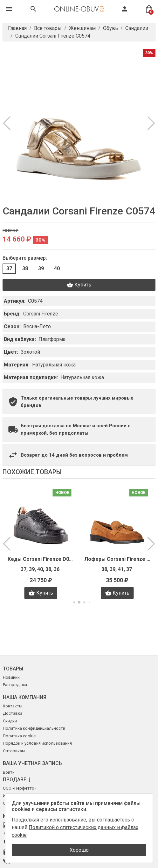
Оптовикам (14, 751)
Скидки (10, 721)
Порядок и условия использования (37, 743)
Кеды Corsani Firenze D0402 (41, 559)
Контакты (13, 706)
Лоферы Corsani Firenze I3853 (117, 559)
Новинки (11, 677)
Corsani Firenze (41, 314)
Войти (9, 772)
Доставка (13, 713)
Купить (79, 285)
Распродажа (15, 685)
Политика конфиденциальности (34, 728)
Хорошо (79, 850)
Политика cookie (19, 736)
